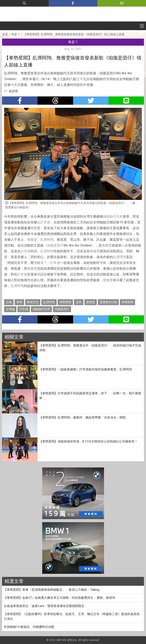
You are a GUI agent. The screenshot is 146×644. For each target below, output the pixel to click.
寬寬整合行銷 (108, 302)
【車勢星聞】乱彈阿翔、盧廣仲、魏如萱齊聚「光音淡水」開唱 (82, 417)
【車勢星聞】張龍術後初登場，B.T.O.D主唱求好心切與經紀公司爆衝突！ (88, 441)
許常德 (45, 222)
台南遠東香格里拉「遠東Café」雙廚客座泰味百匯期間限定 (44, 606)
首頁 (5, 34)
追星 (79, 302)
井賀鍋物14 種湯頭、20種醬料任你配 (29, 627)
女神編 (10, 309)
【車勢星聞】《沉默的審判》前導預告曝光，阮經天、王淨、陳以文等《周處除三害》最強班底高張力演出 (72, 616)
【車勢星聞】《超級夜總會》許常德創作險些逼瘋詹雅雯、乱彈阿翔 (85, 369)
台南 (9, 302)
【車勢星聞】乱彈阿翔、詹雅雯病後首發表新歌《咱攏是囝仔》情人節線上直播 (74, 34)
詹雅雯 (32, 240)
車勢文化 (33, 302)
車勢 (19, 302)
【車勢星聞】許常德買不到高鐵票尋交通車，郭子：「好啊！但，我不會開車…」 (90, 396)
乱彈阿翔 (47, 240)
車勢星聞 (65, 302)
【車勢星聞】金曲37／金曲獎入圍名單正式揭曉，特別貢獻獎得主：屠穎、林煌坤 (59, 598)
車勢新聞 (127, 302)
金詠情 (13, 91)
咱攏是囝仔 (55, 245)
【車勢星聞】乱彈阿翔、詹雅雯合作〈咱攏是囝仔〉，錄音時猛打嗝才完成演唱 (90, 348)
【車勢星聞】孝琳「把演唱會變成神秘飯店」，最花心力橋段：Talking (52, 590)
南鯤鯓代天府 (113, 216)
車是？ (16, 34)
